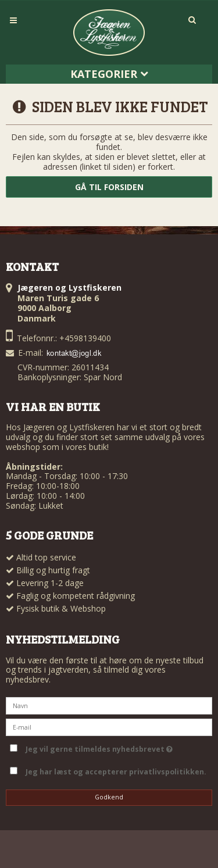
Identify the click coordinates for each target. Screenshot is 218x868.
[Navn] (109, 705)
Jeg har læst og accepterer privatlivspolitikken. (116, 772)
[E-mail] (109, 726)
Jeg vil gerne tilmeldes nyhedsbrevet (117, 747)
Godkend (109, 797)
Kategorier (109, 74)
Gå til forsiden (109, 187)
